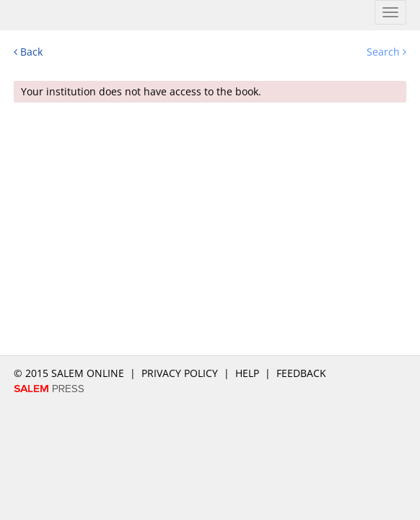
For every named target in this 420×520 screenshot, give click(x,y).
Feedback (301, 373)
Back (28, 52)
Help (247, 373)
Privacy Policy (180, 373)
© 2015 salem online (70, 373)
